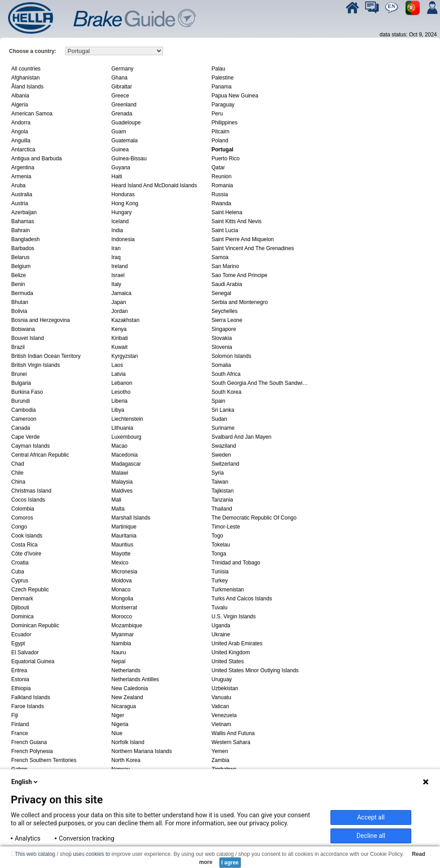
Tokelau (221, 545)
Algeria (20, 105)
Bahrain (20, 230)
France (20, 733)
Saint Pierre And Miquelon (243, 239)
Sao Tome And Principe (240, 275)
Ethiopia (21, 688)
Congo (19, 527)
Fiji (15, 715)
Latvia (119, 374)
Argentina (23, 167)
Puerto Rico (226, 159)
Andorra (21, 123)
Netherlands (126, 670)
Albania (20, 96)
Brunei (19, 374)
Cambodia (24, 410)
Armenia (21, 176)
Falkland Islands (31, 697)
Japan (119, 302)
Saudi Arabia (227, 284)
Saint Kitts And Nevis (236, 221)
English (25, 782)
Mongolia (122, 599)
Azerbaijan (24, 212)
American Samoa (32, 114)
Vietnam (221, 724)
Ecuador (21, 634)
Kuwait (119, 347)
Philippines (224, 123)
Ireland (120, 266)
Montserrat (124, 608)
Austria (20, 203)
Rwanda (221, 203)
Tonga (219, 554)
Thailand (222, 509)
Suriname (223, 428)
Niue (117, 733)
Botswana (23, 329)
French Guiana (29, 742)
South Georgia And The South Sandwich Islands (260, 383)
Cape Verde (25, 437)
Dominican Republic (35, 626)
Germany (122, 69)
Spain (218, 401)
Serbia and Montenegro (240, 302)
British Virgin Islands (36, 365)
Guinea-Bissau (129, 159)
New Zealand (127, 697)
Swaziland (224, 446)
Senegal (221, 293)
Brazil (18, 347)
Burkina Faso (27, 392)
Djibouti (20, 608)
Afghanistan (25, 78)
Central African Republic (40, 455)
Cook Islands (27, 536)
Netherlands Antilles (135, 679)
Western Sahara (231, 742)
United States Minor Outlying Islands (255, 670)
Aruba (18, 185)
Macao (119, 446)
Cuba (18, 572)
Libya (118, 410)
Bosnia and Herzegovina (41, 320)
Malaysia (122, 482)
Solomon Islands (231, 356)
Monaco (121, 590)
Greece (120, 96)
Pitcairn (220, 132)
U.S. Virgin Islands (234, 617)
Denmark (22, 599)
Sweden (221, 455)
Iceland (120, 221)
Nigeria (120, 724)
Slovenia (222, 347)
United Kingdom (231, 652)
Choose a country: (33, 51)
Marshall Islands (131, 518)
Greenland (124, 105)
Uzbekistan (225, 688)
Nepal (118, 661)
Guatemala (125, 141)
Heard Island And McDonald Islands (154, 185)
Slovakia (222, 338)
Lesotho (121, 392)
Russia (220, 194)
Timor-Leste (226, 527)
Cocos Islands (28, 500)
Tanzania (222, 500)
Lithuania (122, 428)
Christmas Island (31, 491)
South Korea (227, 392)
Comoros (22, 518)
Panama (222, 87)
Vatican (220, 706)
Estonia (20, 679)
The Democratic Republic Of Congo (254, 518)
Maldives (122, 491)
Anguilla (21, 141)
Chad (18, 464)
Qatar (218, 167)
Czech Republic (30, 590)
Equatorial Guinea (33, 661)
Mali (116, 500)
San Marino (225, 266)
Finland (20, 724)
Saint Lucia (225, 230)
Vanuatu (221, 697)
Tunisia (220, 572)
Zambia (220, 760)
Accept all (371, 817)
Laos (117, 365)
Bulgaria (21, 383)
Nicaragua (124, 706)
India (117, 230)
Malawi (120, 473)
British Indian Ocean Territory (46, 356)
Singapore (224, 329)
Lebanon (122, 383)
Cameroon (24, 419)
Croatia (20, 563)
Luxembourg (126, 437)
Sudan (219, 419)
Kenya (119, 329)
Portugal (222, 150)
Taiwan (220, 482)
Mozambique (127, 626)
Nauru (119, 652)
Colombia (23, 509)
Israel (118, 275)
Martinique (124, 527)
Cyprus (20, 581)
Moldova (121, 581)
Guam (119, 132)
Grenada (122, 114)
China (18, 482)
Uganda (221, 626)
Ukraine (221, 634)
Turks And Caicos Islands (242, 599)
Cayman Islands (31, 446)
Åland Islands (27, 87)
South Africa (226, 374)
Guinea (120, 150)
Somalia (221, 365)
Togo (217, 536)
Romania (222, 185)
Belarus (20, 257)
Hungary (121, 212)
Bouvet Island (28, 338)
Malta (118, 509)
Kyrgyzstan (125, 356)
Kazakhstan (125, 320)
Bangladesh (25, 239)
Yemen (220, 751)
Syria (218, 473)
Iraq (116, 257)
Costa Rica (24, 545)
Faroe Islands (28, 706)
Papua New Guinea (235, 96)
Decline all (371, 836)
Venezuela (224, 715)
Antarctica (23, 150)
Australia (22, 194)
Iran (116, 248)
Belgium (21, 266)
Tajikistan (222, 491)
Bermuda (22, 293)
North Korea (126, 760)
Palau (218, 69)
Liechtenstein (127, 419)
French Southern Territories (44, 760)
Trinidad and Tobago (236, 563)
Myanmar (123, 634)
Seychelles (224, 311)
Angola (20, 132)
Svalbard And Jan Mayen (241, 437)
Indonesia (123, 239)
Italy (116, 284)
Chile (17, 473)
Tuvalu (220, 608)
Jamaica (121, 293)
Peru (217, 114)
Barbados (23, 248)
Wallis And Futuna (233, 733)
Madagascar (126, 464)
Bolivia (19, 311)
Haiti (117, 176)
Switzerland (225, 464)
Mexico (120, 563)
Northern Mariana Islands (142, 751)
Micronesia (124, 572)
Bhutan (20, 302)
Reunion (222, 176)
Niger (118, 715)
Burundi (20, 401)
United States (228, 661)
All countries (26, 69)
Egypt (18, 643)
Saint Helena (227, 212)
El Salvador (25, 652)
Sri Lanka (223, 410)
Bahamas (23, 221)
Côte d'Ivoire (26, 554)
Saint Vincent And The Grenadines (253, 248)
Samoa (220, 257)
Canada (21, 428)
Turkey (220, 581)
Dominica (22, 617)
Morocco (122, 617)
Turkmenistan (228, 590)
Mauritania (124, 536)
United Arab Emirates (237, 643)
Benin (18, 284)
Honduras (123, 194)
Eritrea (19, 670)
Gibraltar (122, 87)
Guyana (121, 167)
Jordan (120, 311)
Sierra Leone (227, 320)
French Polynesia (32, 751)
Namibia (121, 643)
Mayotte (121, 554)
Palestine (222, 78)
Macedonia (125, 455)
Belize (19, 275)
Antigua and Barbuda (37, 159)
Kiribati (120, 338)
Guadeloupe (126, 123)
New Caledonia (130, 688)
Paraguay (223, 105)
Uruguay (222, 679)
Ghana (119, 78)
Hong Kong (125, 203)
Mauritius (122, 545)
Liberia (119, 401)
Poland (220, 141)
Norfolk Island (128, 742)
